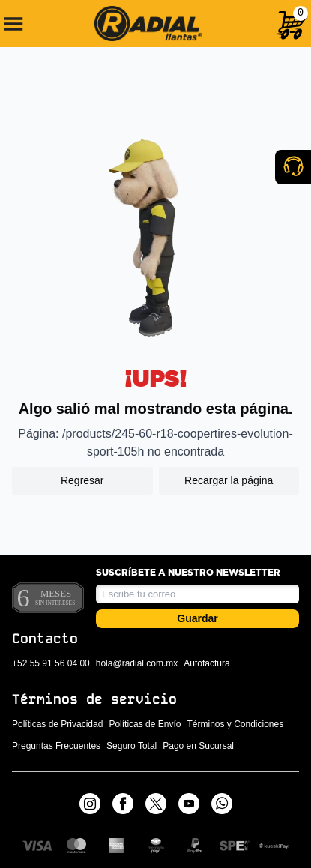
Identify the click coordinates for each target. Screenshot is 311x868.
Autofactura (206, 663)
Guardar (197, 618)
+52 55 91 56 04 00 (51, 663)
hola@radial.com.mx (137, 663)
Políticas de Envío (145, 724)
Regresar (82, 480)
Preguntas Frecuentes (56, 746)
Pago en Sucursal (198, 746)
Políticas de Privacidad (57, 724)
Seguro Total (132, 746)
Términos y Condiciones (235, 724)
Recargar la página (229, 480)
